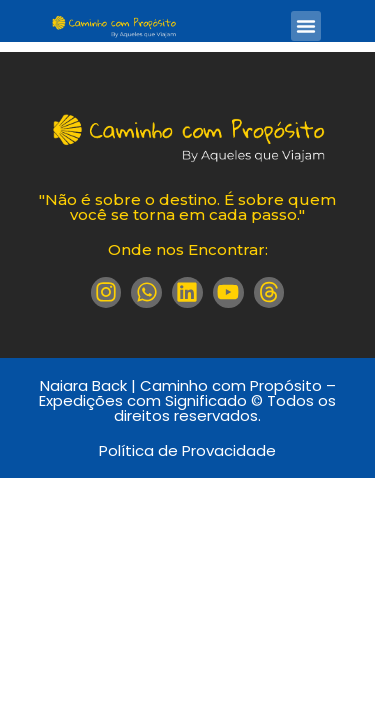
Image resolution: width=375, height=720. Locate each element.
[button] (306, 26)
